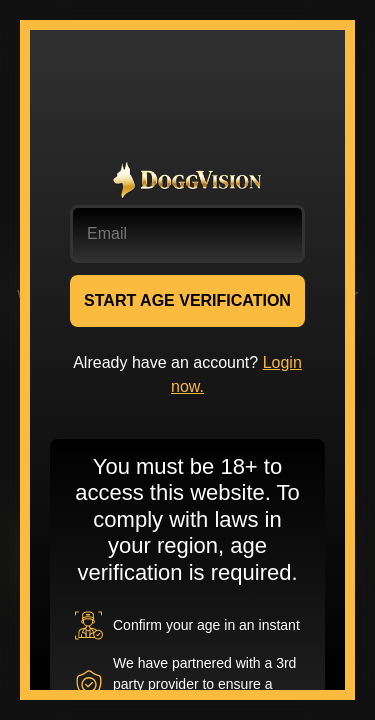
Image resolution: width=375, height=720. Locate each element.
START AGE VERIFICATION (187, 300)
